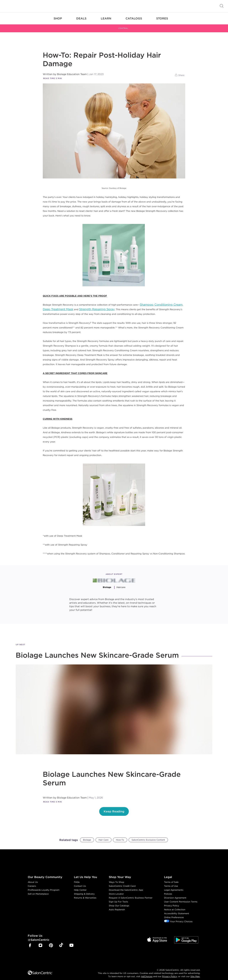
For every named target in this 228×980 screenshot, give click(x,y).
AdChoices (147, 972)
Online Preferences (174, 913)
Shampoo (147, 301)
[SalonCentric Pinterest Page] (51, 942)
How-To (120, 836)
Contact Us (80, 882)
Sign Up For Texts (118, 898)
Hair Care (103, 836)
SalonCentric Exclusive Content (148, 836)
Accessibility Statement (177, 909)
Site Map (195, 972)
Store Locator (116, 890)
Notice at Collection (175, 906)
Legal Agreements (174, 886)
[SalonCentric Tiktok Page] (61, 941)
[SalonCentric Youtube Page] (71, 942)
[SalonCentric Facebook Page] (30, 942)
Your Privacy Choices (178, 918)
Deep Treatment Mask (58, 305)
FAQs (77, 878)
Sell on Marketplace (38, 890)
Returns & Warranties (85, 894)
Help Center (80, 886)
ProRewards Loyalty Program (44, 886)
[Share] (179, 71)
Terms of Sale (171, 878)
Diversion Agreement (175, 894)
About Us (33, 878)
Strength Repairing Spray (97, 305)
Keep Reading (114, 808)
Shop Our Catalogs (119, 902)
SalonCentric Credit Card (122, 882)
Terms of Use (171, 882)
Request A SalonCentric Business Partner (131, 894)
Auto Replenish (117, 906)
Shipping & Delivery (84, 890)
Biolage (87, 836)
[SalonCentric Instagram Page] (40, 942)
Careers (32, 882)
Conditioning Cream (169, 301)
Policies (168, 890)
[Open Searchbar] (222, 6)
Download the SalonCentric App (126, 886)
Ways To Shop (116, 878)
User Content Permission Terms (181, 898)
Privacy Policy (172, 902)
